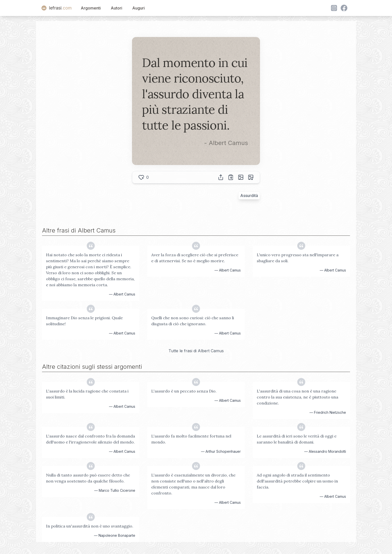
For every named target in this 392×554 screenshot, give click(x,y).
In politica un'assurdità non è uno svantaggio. (90, 526)
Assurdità (249, 195)
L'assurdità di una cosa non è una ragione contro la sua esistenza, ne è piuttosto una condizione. (297, 397)
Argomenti (91, 8)
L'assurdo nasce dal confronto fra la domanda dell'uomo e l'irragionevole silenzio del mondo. (90, 439)
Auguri (138, 8)
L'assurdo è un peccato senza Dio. (184, 391)
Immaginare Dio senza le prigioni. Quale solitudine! (84, 321)
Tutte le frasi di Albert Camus (196, 351)
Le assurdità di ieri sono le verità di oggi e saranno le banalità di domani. (297, 439)
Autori (116, 8)
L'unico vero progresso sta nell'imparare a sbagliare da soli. (298, 258)
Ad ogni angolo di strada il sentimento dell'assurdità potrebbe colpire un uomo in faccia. (297, 481)
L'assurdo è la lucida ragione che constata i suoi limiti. (87, 394)
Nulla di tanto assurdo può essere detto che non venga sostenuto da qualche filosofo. (88, 478)
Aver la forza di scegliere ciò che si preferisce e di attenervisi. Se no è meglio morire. (195, 258)
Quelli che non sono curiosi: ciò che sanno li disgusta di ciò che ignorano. (193, 321)
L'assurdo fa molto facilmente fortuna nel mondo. (191, 439)
